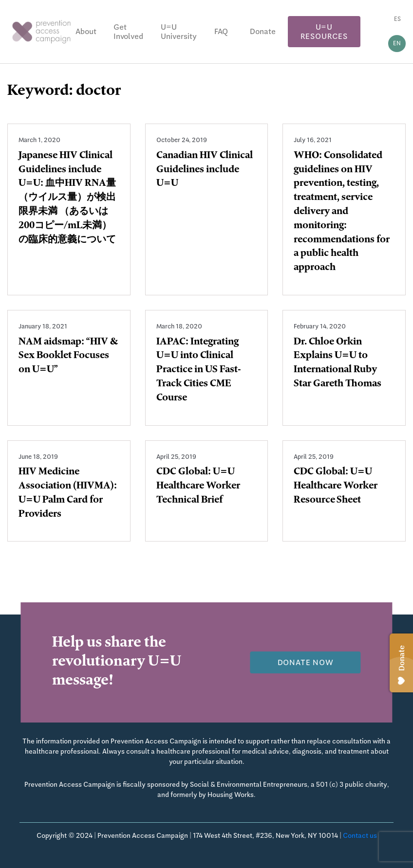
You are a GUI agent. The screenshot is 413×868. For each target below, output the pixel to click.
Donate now (306, 662)
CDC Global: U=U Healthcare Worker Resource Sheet (336, 487)
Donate (263, 31)
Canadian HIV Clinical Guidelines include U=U (205, 170)
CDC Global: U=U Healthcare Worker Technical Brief (198, 487)
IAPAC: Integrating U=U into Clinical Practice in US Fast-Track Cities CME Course (199, 371)
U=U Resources (324, 32)
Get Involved (128, 32)
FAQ (221, 31)
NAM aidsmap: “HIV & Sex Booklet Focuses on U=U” (68, 357)
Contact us (360, 835)
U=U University (179, 32)
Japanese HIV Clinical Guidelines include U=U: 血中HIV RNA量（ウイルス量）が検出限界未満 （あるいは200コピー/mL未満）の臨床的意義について (67, 198)
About (86, 31)
